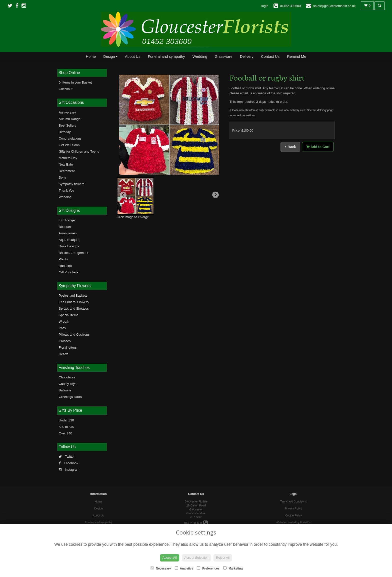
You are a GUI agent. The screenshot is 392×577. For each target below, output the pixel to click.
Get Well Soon (69, 145)
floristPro (306, 522)
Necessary (161, 568)
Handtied (65, 266)
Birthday (65, 132)
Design (110, 56)
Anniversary (67, 112)
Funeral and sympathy (166, 56)
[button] (135, 196)
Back (290, 147)
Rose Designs (69, 246)
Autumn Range (70, 119)
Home (91, 56)
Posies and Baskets (73, 296)
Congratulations (70, 138)
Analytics (184, 568)
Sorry (63, 177)
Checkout (66, 89)
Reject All (223, 558)
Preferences (208, 568)
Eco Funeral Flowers (74, 302)
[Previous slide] (123, 195)
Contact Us (270, 56)
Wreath (64, 322)
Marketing (233, 568)
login (265, 6)
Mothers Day (68, 158)
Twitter (67, 457)
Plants (63, 259)
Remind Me (297, 56)
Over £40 (65, 433)
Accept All (170, 558)
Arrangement (68, 233)
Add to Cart (318, 147)
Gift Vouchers (68, 272)
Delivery (247, 56)
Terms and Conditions (293, 501)
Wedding (200, 56)
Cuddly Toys (68, 384)
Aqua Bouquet (69, 240)
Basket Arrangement (73, 253)
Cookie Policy (294, 515)
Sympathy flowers (72, 184)
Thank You (66, 190)
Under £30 (66, 420)
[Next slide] (215, 195)
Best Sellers (67, 125)
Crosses (65, 341)
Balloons (65, 390)
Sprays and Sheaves (74, 309)
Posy (62, 328)
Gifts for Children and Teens (79, 151)
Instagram (69, 470)
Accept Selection (196, 558)
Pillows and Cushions (74, 335)
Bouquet (65, 227)
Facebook (68, 463)
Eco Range (67, 220)
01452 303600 (196, 523)
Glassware (224, 56)
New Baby (66, 164)
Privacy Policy (293, 508)
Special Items (68, 315)
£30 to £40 (66, 427)
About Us (133, 56)
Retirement (67, 171)
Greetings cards (70, 397)
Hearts (63, 354)
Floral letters (68, 348)
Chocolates (67, 377)
